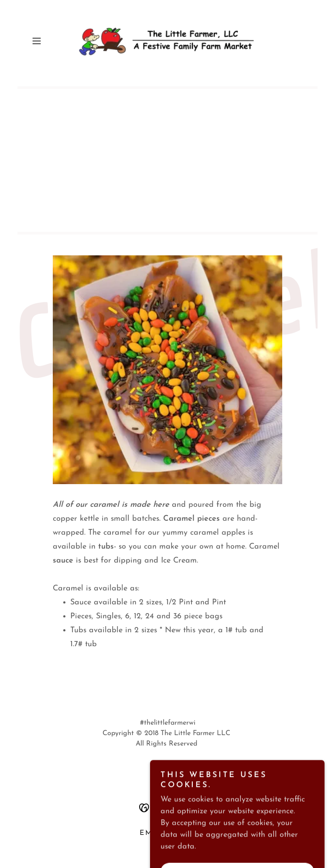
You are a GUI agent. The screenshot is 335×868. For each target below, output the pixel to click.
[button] (49, 41)
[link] (167, 41)
